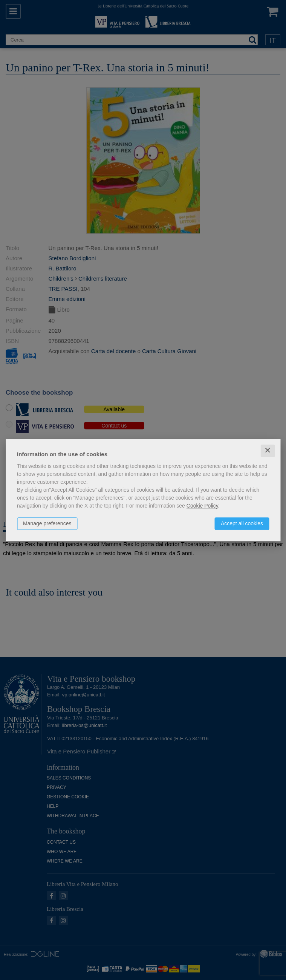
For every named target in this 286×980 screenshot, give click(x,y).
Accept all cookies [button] (242, 523)
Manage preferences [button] (47, 523)
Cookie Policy (202, 506)
